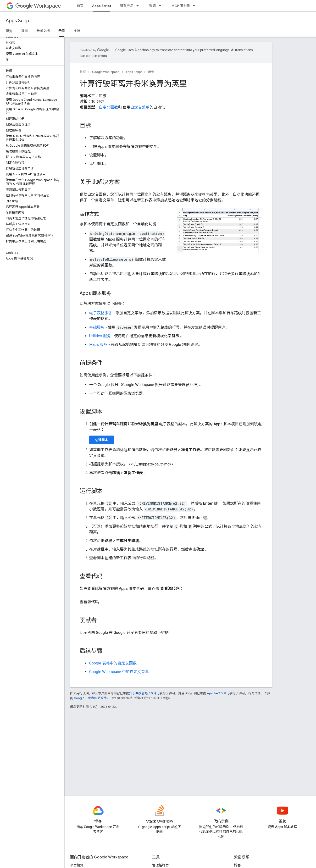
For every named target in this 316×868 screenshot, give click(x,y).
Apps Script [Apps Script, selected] (102, 6)
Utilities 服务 (100, 336)
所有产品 (127, 6)
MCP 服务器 (181, 6)
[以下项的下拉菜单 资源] (161, 6)
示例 (151, 72)
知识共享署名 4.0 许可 (144, 693)
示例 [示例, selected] (62, 31)
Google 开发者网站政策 (90, 698)
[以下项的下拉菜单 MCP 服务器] (195, 6)
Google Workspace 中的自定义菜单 (119, 672)
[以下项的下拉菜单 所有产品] (139, 6)
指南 (24, 31)
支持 (77, 31)
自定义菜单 (140, 107)
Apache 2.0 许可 (218, 693)
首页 (80, 6)
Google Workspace (106, 72)
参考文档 (43, 31)
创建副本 (102, 440)
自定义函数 (108, 107)
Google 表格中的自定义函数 (113, 663)
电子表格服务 (101, 313)
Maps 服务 (98, 345)
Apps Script (18, 21)
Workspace (38, 6)
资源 (152, 6)
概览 (9, 31)
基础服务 (97, 327)
